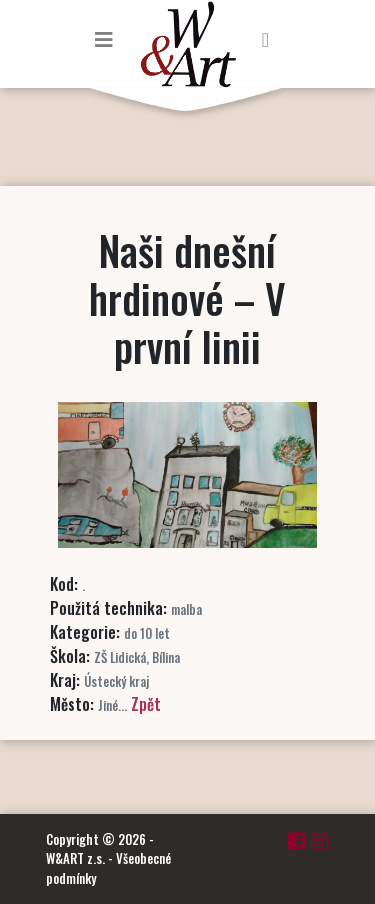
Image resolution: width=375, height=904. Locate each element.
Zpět (146, 704)
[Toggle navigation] (104, 39)
